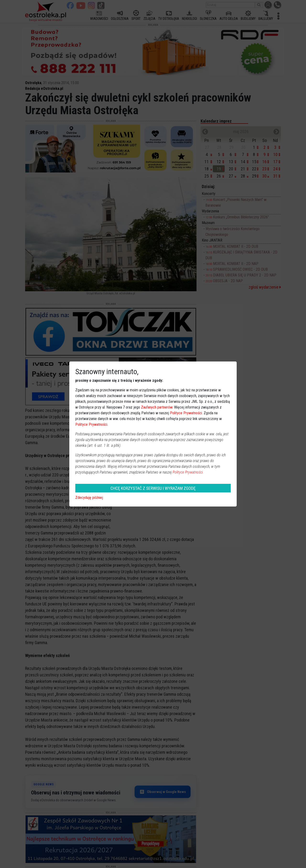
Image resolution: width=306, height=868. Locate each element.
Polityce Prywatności (186, 413)
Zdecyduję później (89, 498)
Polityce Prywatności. (188, 472)
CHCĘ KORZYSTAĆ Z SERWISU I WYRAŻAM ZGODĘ (153, 488)
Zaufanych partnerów (157, 407)
